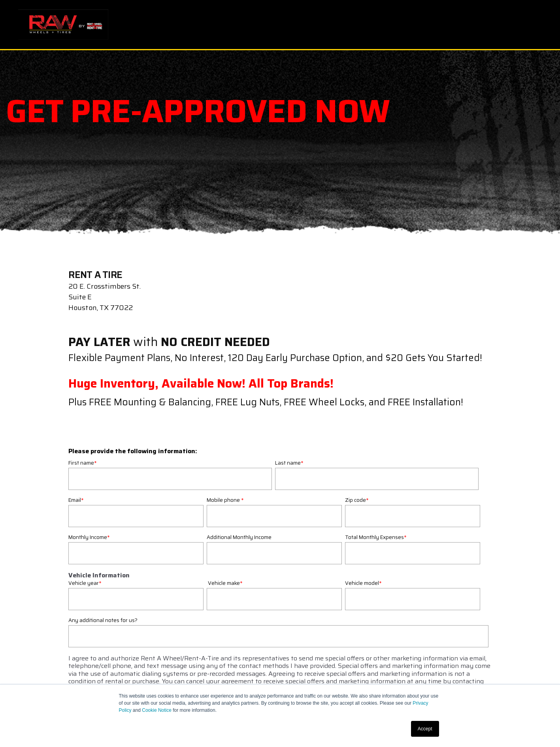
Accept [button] (425, 729)
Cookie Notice (157, 710)
